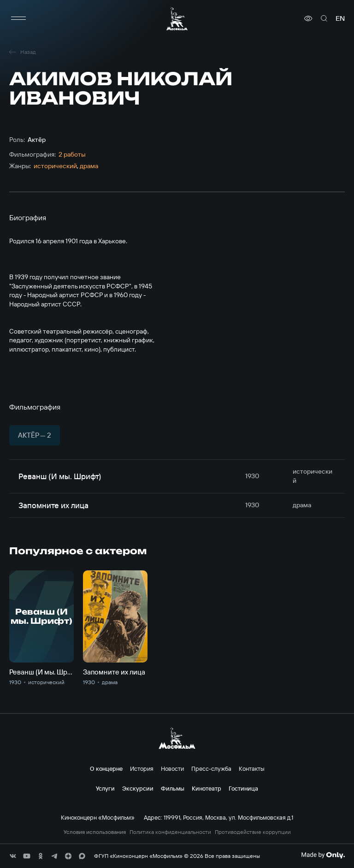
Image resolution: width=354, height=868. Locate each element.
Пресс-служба (211, 768)
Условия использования (95, 832)
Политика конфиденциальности (170, 832)
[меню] (18, 18)
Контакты (252, 768)
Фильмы (173, 788)
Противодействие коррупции (253, 832)
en (340, 18)
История (142, 768)
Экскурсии (138, 788)
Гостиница (243, 788)
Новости (172, 768)
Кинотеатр (206, 788)
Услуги (105, 788)
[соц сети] (13, 856)
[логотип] (177, 19)
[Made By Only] (323, 855)
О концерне (106, 768)
